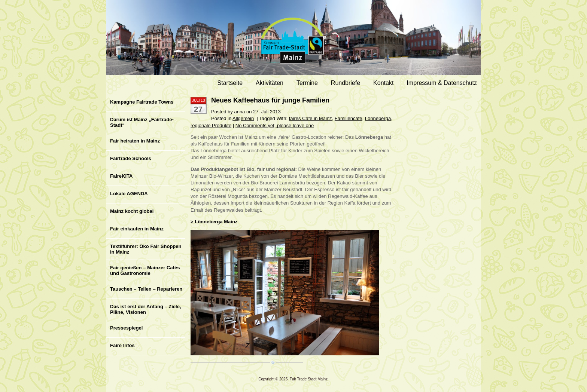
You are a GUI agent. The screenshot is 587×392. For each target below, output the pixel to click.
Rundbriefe (346, 83)
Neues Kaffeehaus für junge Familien (270, 100)
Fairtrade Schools (131, 158)
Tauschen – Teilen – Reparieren (146, 289)
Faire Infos (122, 345)
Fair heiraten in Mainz (135, 141)
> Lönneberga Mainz (214, 222)
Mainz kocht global (132, 211)
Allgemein (243, 118)
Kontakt (383, 83)
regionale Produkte (211, 125)
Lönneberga (378, 118)
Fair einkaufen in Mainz (137, 229)
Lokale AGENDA (129, 194)
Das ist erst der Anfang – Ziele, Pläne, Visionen (146, 309)
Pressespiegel (126, 328)
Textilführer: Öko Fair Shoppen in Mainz (146, 249)
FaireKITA (121, 176)
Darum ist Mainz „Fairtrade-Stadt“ (142, 122)
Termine (307, 83)
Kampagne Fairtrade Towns (142, 102)
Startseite (230, 83)
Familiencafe (349, 118)
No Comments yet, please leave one (275, 125)
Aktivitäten (270, 83)
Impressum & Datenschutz (442, 83)
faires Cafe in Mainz (311, 118)
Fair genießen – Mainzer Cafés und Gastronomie (145, 270)
